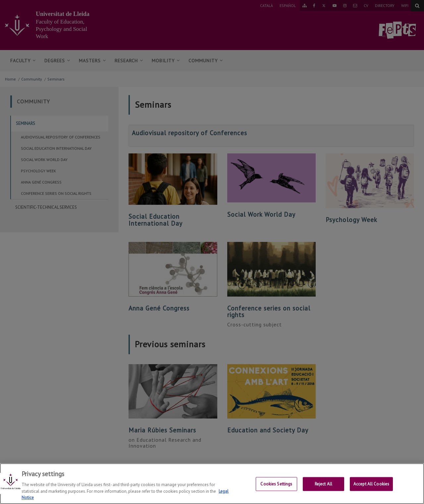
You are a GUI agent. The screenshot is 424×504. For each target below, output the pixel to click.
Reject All (323, 489)
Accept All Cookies (371, 489)
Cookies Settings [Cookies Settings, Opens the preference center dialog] (276, 489)
